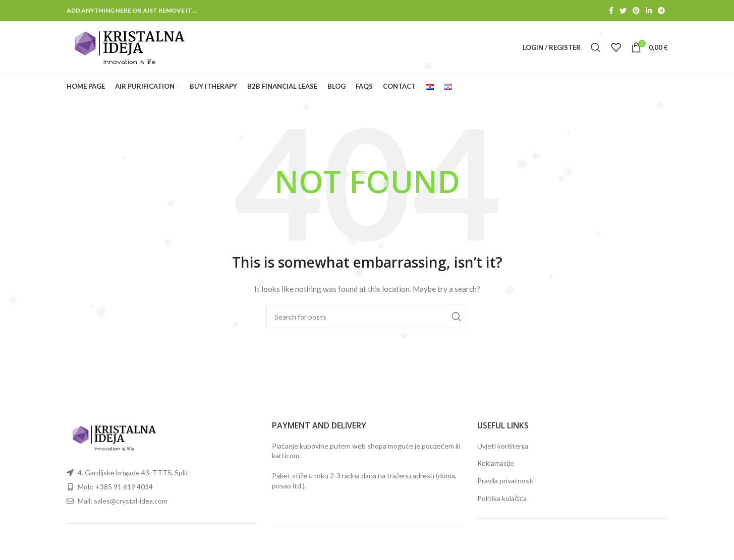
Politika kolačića (502, 498)
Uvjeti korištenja (503, 446)
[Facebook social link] (611, 11)
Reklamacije (496, 463)
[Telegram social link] (661, 11)
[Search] (596, 47)
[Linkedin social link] (649, 11)
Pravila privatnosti (505, 481)
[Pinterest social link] (636, 11)
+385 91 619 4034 (124, 487)
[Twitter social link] (623, 11)
